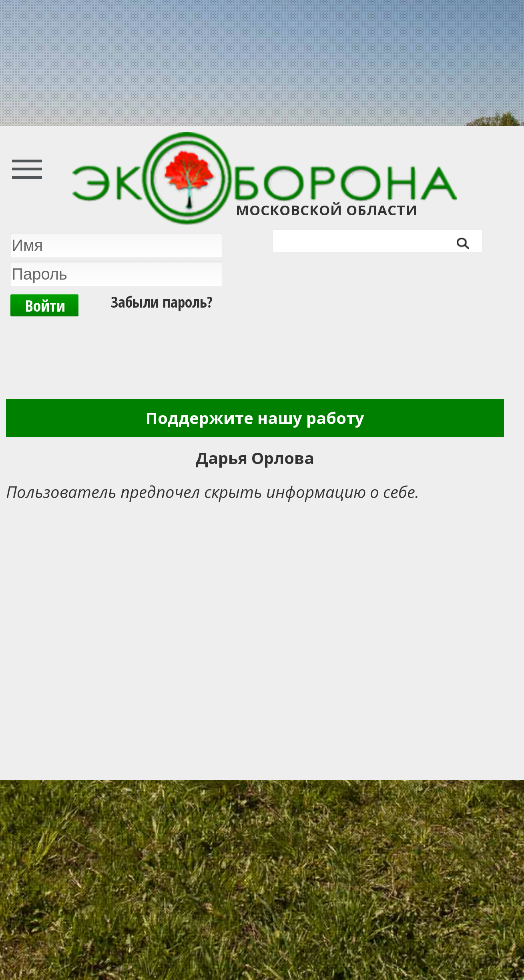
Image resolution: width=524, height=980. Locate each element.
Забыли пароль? (162, 302)
